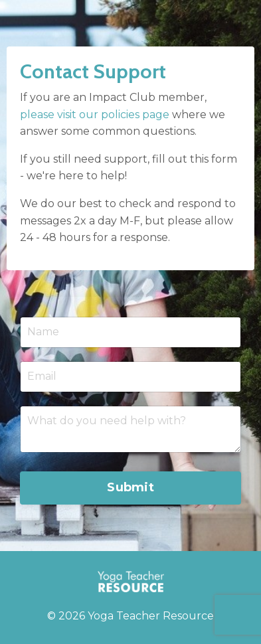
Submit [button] (130, 487)
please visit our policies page (95, 115)
